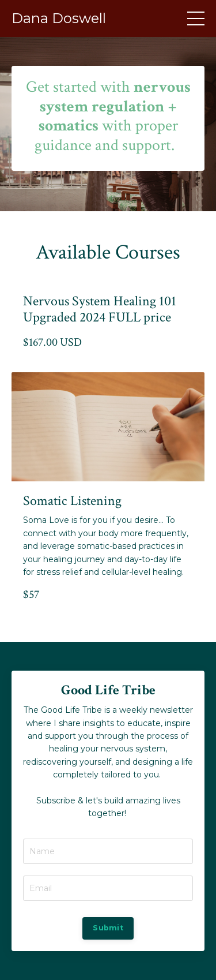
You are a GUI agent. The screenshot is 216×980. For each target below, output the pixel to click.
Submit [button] (108, 928)
